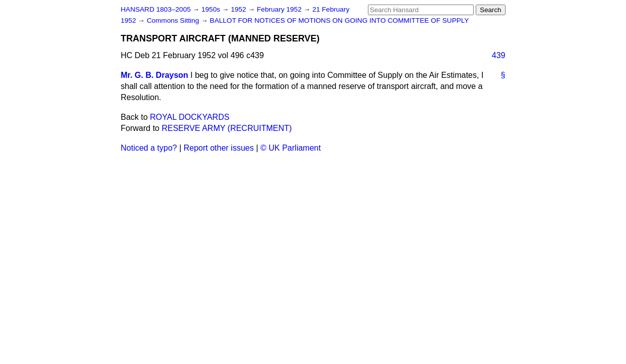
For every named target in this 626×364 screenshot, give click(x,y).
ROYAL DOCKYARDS (190, 117)
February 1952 (280, 9)
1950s (212, 9)
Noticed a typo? (149, 148)
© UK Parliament (291, 148)
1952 (239, 9)
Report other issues (219, 148)
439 (499, 55)
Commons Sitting (174, 20)
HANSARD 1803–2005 (156, 9)
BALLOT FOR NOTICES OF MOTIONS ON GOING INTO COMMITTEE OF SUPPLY (340, 20)
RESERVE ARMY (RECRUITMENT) (226, 128)
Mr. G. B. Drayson (155, 75)
